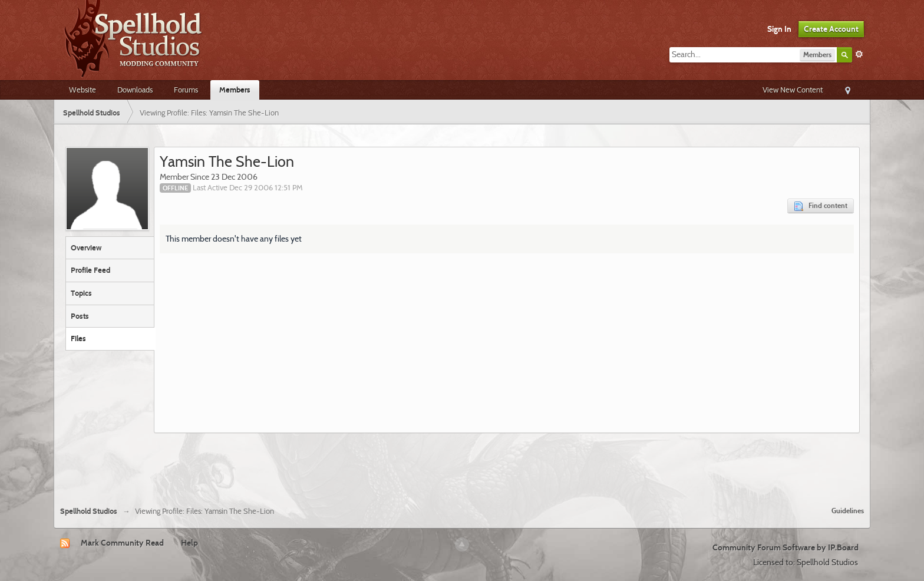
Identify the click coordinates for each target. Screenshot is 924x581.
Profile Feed (90, 270)
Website (82, 90)
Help (189, 543)
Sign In (779, 29)
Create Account (831, 29)
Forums (186, 90)
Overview (86, 247)
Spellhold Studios (89, 511)
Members (235, 90)
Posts (80, 316)
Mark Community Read (122, 543)
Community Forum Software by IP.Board (786, 547)
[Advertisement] (462, 465)
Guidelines (848, 511)
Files (78, 338)
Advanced (859, 54)
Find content (821, 206)
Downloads (135, 90)
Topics (81, 293)
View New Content (793, 90)
